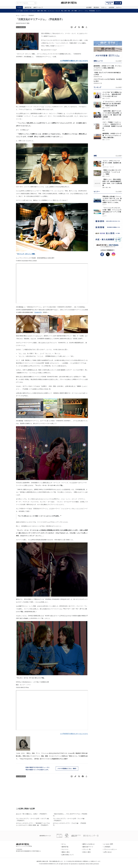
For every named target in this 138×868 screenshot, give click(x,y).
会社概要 (89, 7)
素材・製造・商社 (42, 11)
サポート (104, 7)
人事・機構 (74, 11)
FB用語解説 (92, 11)
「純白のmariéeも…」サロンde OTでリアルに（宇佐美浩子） (70, 815)
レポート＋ (81, 11)
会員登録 (111, 7)
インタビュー (33, 11)
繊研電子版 (28, 7)
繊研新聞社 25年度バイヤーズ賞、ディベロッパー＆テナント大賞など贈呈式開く (112, 136)
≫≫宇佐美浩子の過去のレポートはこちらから (74, 734)
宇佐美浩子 (31, 15)
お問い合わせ (107, 852)
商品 (62, 11)
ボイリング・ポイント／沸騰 (26, 254)
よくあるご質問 (108, 844)
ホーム (18, 15)
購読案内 (96, 7)
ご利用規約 (107, 847)
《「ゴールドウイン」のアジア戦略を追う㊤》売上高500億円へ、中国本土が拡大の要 (112, 104)
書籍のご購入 (65, 852)
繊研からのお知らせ (88, 844)
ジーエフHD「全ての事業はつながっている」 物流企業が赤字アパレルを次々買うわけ (112, 94)
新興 (65, 11)
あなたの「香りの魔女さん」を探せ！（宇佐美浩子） (32, 814)
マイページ (65, 849)
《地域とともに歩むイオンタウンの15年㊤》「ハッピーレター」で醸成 (112, 172)
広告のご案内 (86, 852)
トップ (18, 11)
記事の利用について (67, 855)
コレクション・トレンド (54, 11)
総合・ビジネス (24, 11)
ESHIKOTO (38, 312)
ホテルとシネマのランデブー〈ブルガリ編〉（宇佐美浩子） (69, 824)
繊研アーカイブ (38, 7)
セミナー (98, 11)
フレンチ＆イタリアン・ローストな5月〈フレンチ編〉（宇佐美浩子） (69, 820)
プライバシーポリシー (110, 849)
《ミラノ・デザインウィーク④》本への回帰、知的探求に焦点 (112, 163)
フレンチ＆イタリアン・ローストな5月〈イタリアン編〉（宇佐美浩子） (33, 820)
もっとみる (119, 61)
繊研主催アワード (88, 847)
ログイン (119, 7)
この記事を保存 (21, 27)
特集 (69, 11)
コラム (86, 11)
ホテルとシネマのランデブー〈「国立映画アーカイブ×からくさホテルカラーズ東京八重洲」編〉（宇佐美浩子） (33, 824)
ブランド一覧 (86, 849)
